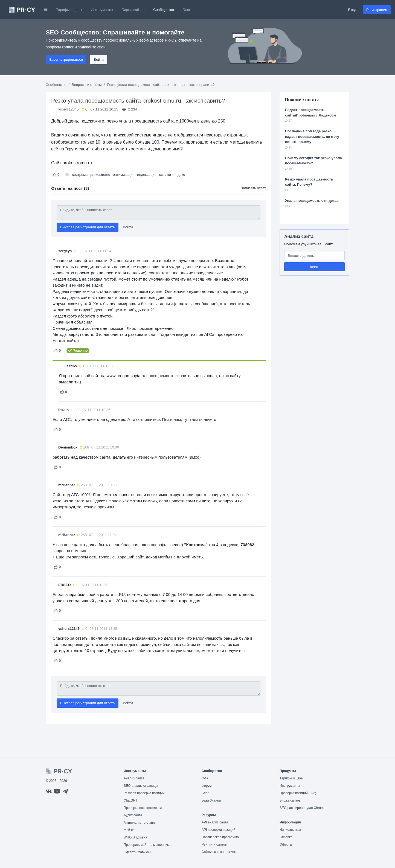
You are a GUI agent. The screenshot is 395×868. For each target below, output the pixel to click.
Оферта (286, 844)
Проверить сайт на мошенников (148, 845)
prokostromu (100, 175)
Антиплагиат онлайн (139, 823)
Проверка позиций (298, 793)
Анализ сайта (299, 236)
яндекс (179, 175)
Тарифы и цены (69, 10)
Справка (286, 837)
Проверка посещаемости (143, 808)
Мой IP (129, 830)
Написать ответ (253, 188)
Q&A (205, 778)
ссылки (165, 175)
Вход (352, 10)
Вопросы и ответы (87, 85)
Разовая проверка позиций (144, 793)
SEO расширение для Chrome (303, 808)
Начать (314, 267)
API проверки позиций (218, 830)
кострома (80, 175)
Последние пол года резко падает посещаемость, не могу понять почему (312, 136)
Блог (187, 10)
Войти (99, 59)
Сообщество (164, 10)
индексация (147, 175)
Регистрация (377, 10)
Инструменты (102, 10)
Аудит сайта (133, 815)
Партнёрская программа (220, 837)
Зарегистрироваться (66, 59)
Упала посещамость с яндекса (312, 201)
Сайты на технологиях (219, 852)
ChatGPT (130, 800)
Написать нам (290, 830)
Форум (207, 786)
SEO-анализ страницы (141, 786)
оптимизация (124, 175)
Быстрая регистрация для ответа (88, 227)
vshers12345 (68, 109)
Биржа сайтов (133, 10)
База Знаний (211, 800)
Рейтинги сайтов (214, 844)
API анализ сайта (215, 822)
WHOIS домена (135, 837)
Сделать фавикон (137, 852)
